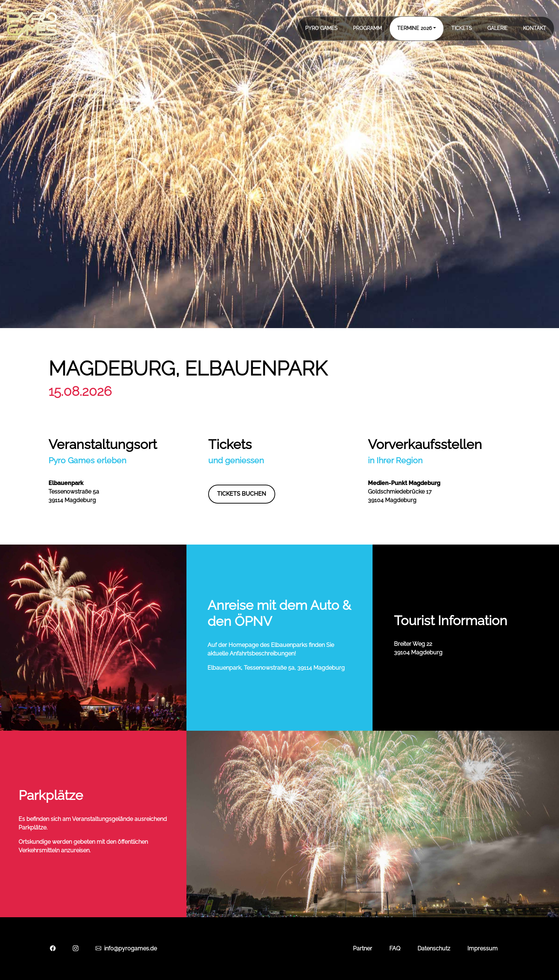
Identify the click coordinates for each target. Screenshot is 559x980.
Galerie (498, 28)
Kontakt (535, 28)
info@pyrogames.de (126, 948)
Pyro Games (321, 28)
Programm (367, 28)
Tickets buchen (242, 494)
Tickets (462, 28)
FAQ (395, 948)
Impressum (483, 948)
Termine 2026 (414, 28)
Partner (363, 948)
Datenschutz (434, 948)
